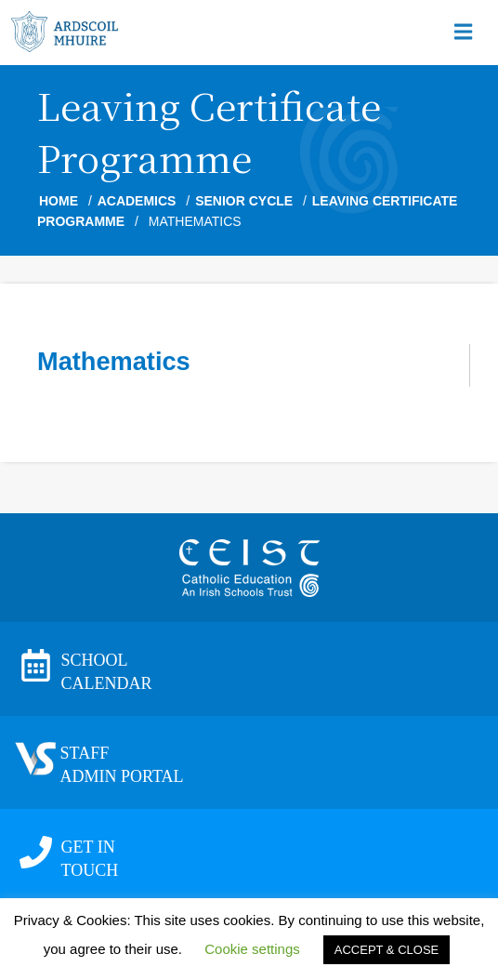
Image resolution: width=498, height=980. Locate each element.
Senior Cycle (244, 201)
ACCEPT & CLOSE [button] (387, 950)
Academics (137, 201)
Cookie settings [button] (252, 949)
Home (59, 201)
